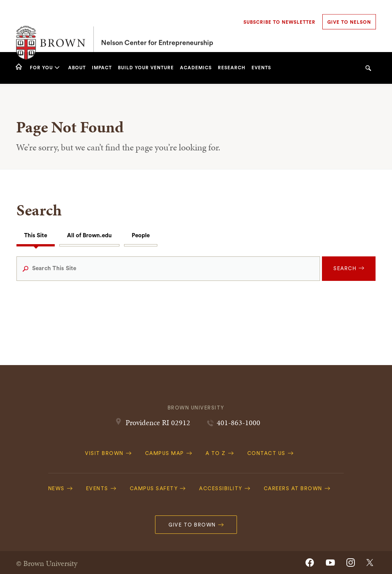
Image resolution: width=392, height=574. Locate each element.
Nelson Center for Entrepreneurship (157, 26)
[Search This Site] (168, 269)
